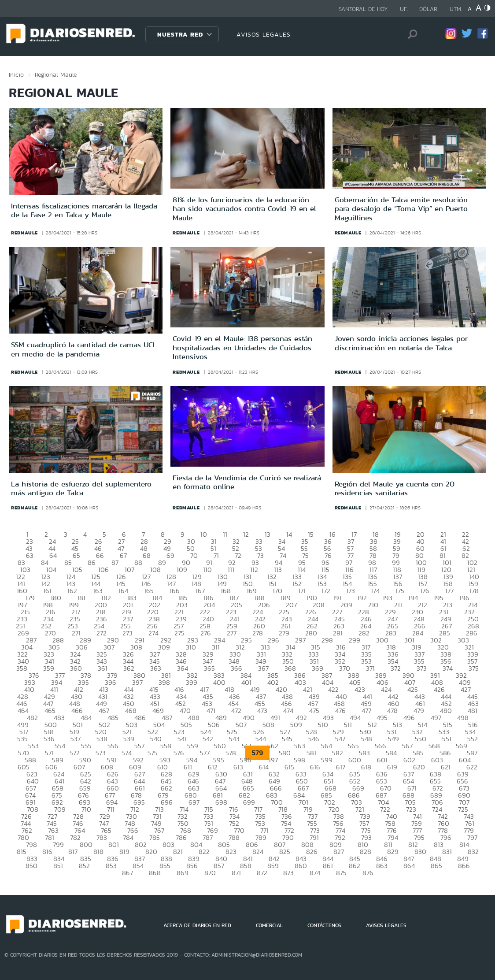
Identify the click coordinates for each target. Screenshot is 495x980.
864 (409, 866)
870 (210, 873)
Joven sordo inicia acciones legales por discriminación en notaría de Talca (401, 343)
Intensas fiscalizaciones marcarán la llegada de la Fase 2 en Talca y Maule (84, 210)
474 (288, 711)
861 (328, 866)
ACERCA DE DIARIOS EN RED (197, 925)
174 (375, 591)
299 (355, 640)
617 (341, 767)
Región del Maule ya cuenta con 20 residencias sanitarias (395, 488)
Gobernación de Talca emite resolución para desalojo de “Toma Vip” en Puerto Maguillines (401, 209)
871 (236, 873)
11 (225, 534)
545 (287, 739)
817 (73, 852)
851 (58, 866)
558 (166, 746)
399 (192, 682)
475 (314, 711)
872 (262, 873)
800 (86, 845)
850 (31, 866)
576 (179, 753)
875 (341, 873)
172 (326, 591)
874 (315, 873)
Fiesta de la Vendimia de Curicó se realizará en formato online (247, 482)
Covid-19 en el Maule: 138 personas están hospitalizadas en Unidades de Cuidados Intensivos (242, 347)
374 (448, 668)
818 (98, 852)
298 (327, 640)
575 (153, 753)
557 (139, 746)
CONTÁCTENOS (324, 925)
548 (367, 739)
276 (206, 633)
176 (425, 591)
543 (234, 739)
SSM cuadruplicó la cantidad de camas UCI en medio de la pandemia (83, 349)
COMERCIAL (269, 925)
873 (288, 873)
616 (315, 767)
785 (155, 837)
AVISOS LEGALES (264, 34)
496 (409, 718)
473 (262, 711)
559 (193, 746)
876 (368, 873)
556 (113, 746)
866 (464, 866)
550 (421, 739)
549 (393, 739)
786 (181, 837)
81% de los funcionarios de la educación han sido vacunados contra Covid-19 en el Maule (244, 209)
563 (300, 746)
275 (179, 633)
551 (447, 739)
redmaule (24, 233)
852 (84, 866)
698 (221, 802)
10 (204, 534)
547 (340, 739)
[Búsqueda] (410, 34)
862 (355, 866)
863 (382, 866)
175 (400, 591)
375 (474, 668)
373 (422, 668)
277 (232, 633)
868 (155, 873)
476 (340, 711)
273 (127, 633)
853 (111, 866)
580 (285, 753)
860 (301, 866)
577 (205, 753)
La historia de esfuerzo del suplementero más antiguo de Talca (81, 488)
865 (436, 866)
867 (127, 873)
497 (436, 718)
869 (183, 873)
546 (314, 739)
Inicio (16, 74)
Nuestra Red (180, 34)
